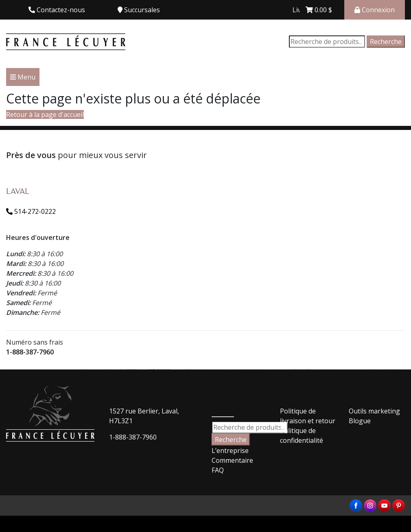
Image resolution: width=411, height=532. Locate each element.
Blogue (360, 421)
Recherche (386, 42)
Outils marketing (374, 411)
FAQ (218, 470)
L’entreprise (230, 451)
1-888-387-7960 (30, 352)
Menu (23, 77)
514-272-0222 (31, 211)
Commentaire (232, 460)
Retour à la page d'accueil (45, 114)
